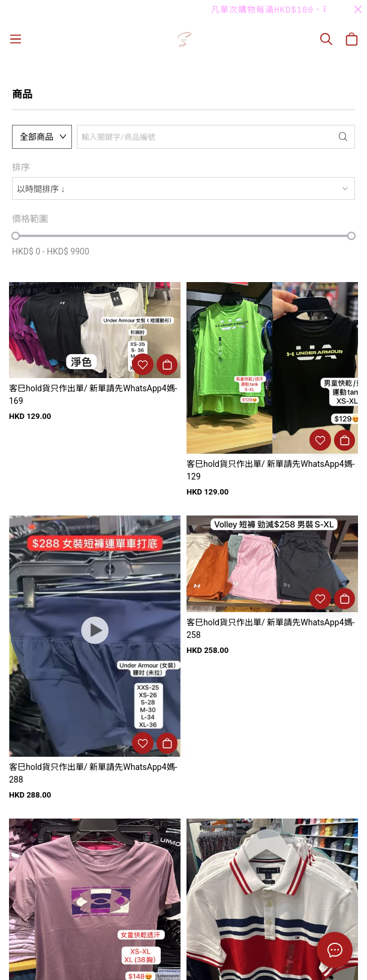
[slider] (16, 236)
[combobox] (183, 188)
